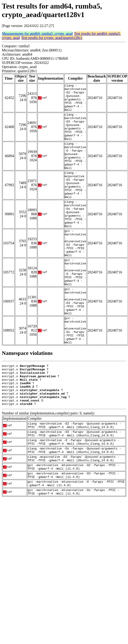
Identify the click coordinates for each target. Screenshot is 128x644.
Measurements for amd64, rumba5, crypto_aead (37, 34)
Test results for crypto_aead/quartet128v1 (52, 38)
